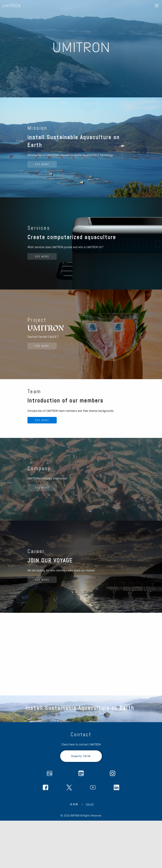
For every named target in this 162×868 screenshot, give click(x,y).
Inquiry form (81, 803)
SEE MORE (44, 178)
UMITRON (11, 6)
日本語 (74, 852)
